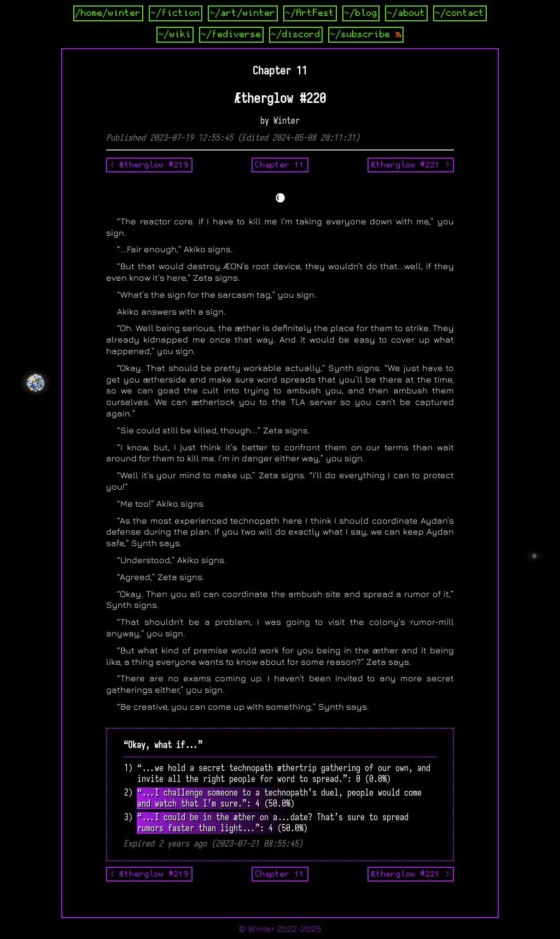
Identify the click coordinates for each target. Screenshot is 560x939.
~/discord (296, 34)
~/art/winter (243, 13)
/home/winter (108, 13)
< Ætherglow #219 (149, 165)
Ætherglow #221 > (411, 165)
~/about (406, 13)
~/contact (460, 13)
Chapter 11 (280, 165)
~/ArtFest (310, 13)
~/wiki (175, 34)
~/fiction (176, 13)
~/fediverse (231, 34)
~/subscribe (366, 34)
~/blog (361, 13)
